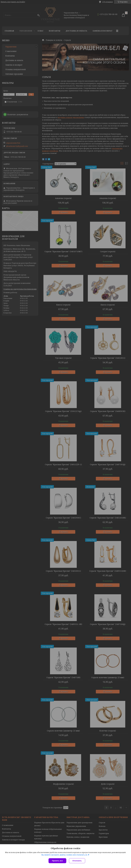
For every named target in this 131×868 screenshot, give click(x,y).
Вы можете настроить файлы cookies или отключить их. (65, 855)
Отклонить (77, 861)
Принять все (57, 861)
